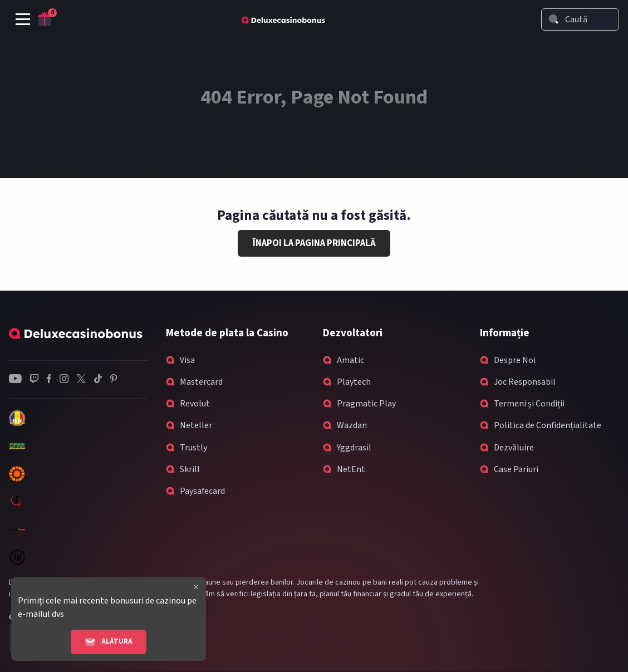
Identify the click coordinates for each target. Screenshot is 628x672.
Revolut (195, 404)
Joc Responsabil (525, 382)
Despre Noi (515, 360)
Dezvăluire (514, 448)
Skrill (190, 469)
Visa (187, 360)
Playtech (354, 382)
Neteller (196, 425)
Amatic (350, 360)
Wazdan (352, 425)
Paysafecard (202, 491)
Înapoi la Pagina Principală (314, 243)
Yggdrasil (354, 448)
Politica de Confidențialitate (548, 425)
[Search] (553, 19)
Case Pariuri (516, 469)
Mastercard (201, 382)
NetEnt (351, 469)
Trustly (193, 448)
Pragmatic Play (366, 404)
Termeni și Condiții (529, 404)
